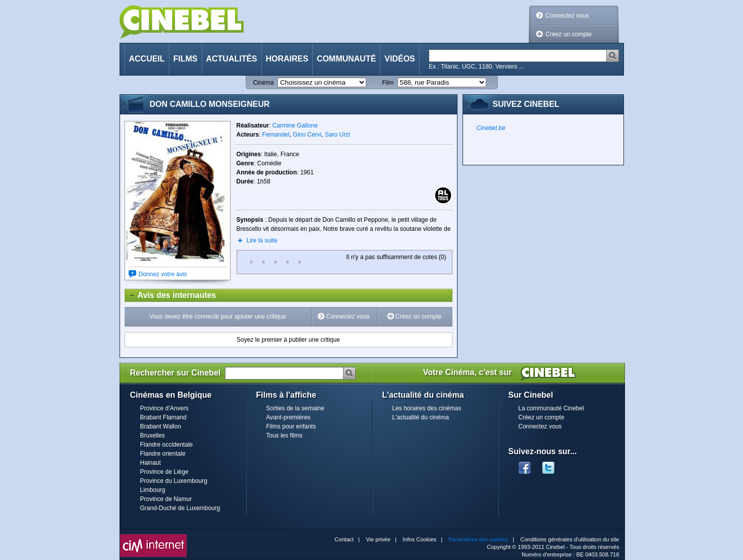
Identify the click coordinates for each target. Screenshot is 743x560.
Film (388, 83)
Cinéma (264, 83)
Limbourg (153, 490)
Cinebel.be (491, 128)
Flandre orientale (163, 454)
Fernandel (276, 135)
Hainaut (151, 463)
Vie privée (378, 539)
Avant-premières (289, 417)
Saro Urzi (337, 135)
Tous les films (284, 435)
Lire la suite (262, 240)
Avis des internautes (171, 295)
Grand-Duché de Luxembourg (180, 508)
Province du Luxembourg (174, 481)
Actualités (232, 59)
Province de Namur (166, 499)
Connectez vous (567, 16)
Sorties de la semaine (295, 408)
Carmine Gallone (295, 126)
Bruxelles (153, 435)
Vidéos (399, 59)
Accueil (147, 59)
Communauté (346, 59)
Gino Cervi (307, 135)
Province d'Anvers (164, 408)
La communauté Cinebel (551, 408)
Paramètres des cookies (478, 539)
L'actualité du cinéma (421, 417)
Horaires (287, 59)
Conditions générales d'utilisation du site (570, 539)
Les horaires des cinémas (427, 408)
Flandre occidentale (167, 445)
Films (186, 59)
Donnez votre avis (163, 274)
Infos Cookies (419, 539)
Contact (344, 539)
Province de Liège (164, 472)
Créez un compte (569, 34)
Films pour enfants (291, 426)
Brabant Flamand (163, 417)
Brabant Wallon (161, 426)
